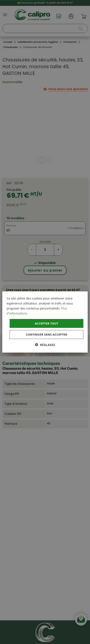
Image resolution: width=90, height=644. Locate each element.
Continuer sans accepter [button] (46, 334)
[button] (45, 345)
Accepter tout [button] (47, 323)
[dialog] (45, 322)
